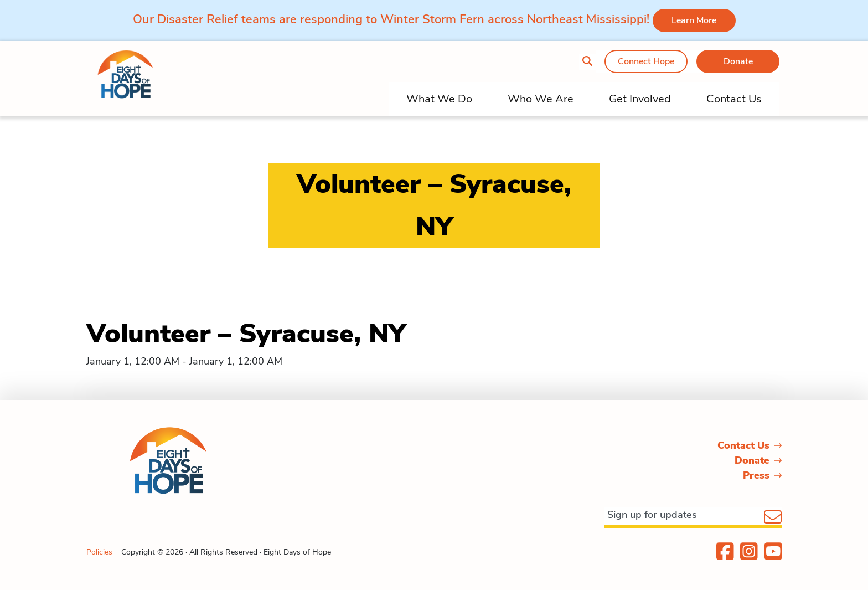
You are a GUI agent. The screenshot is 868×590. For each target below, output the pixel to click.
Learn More (694, 20)
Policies (99, 552)
